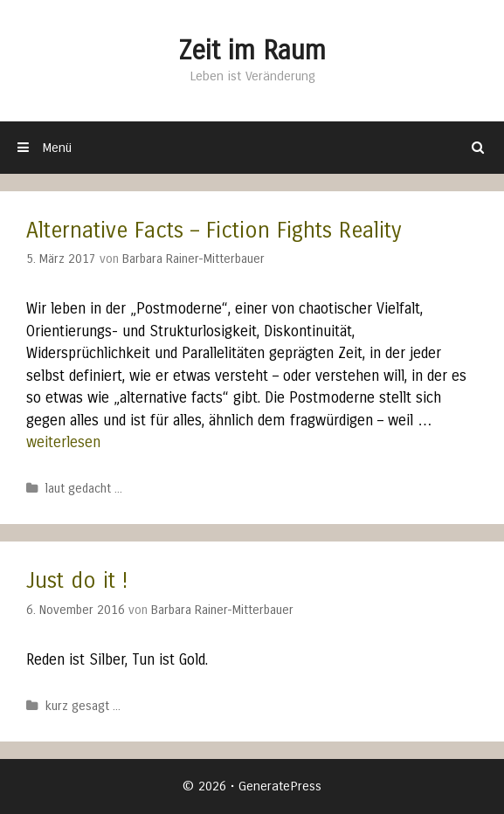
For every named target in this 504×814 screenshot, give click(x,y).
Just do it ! (77, 581)
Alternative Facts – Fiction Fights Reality (214, 231)
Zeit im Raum (252, 51)
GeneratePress (280, 786)
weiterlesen (63, 442)
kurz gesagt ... (83, 706)
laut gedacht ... (84, 489)
